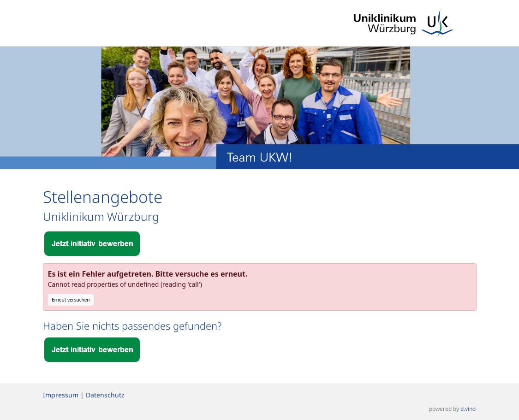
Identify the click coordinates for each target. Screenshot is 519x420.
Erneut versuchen (71, 300)
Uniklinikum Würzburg (101, 216)
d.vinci (468, 409)
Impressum (61, 395)
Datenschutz (105, 395)
